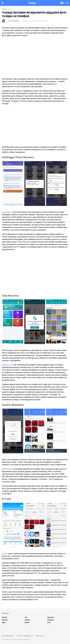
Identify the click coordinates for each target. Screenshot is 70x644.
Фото (49, 622)
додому (4, 9)
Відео (4, 622)
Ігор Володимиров (14, 21)
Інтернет (27, 620)
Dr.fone (5, 553)
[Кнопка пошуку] (68, 3)
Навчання (51, 617)
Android (10, 9)
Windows (5, 620)
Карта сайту (40, 636)
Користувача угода (8, 636)
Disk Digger (6, 212)
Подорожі (50, 620)
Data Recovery (8, 365)
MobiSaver (8, 469)
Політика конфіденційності (25, 636)
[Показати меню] (2, 3)
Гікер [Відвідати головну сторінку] (32, 3)
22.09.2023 (25, 21)
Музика (27, 622)
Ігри (26, 617)
